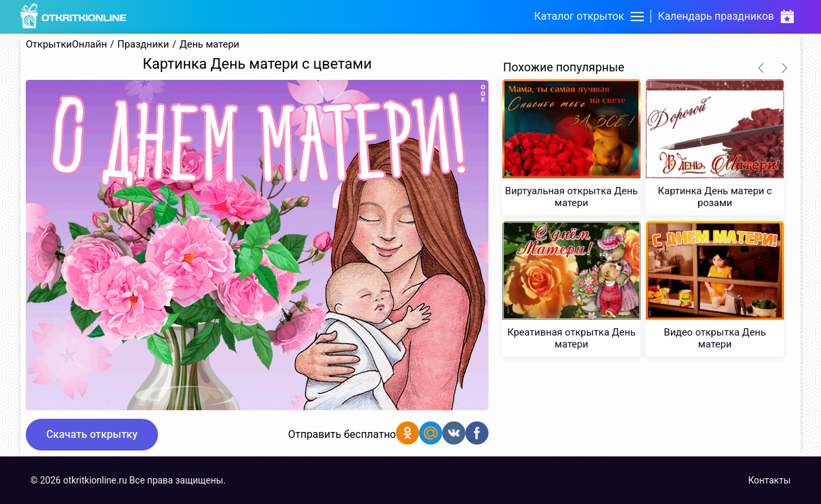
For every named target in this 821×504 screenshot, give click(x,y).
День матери (209, 45)
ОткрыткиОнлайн (66, 45)
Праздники (143, 45)
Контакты (769, 480)
